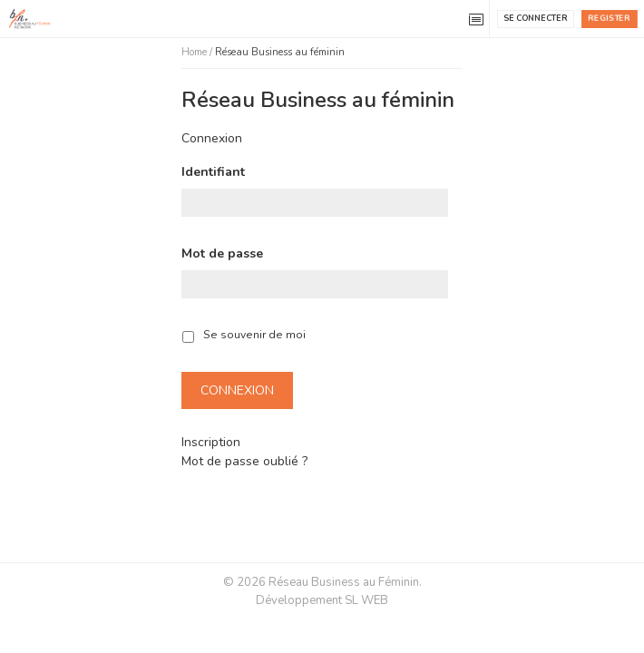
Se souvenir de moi (254, 335)
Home (194, 52)
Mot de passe (222, 254)
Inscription (211, 442)
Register (609, 18)
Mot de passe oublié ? (244, 461)
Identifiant (213, 172)
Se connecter (536, 18)
